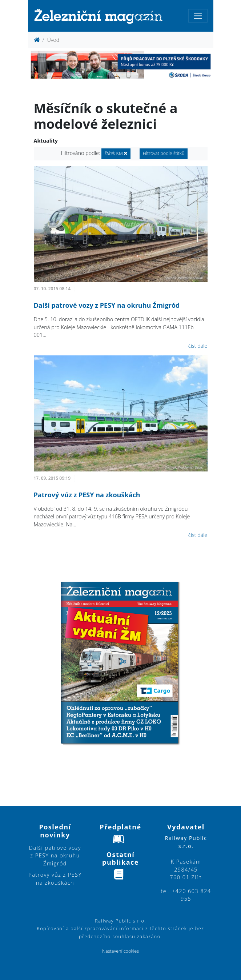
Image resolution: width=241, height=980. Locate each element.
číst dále (198, 346)
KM (116, 153)
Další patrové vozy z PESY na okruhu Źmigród (107, 305)
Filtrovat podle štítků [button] (164, 153)
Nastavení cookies (120, 951)
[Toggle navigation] (198, 16)
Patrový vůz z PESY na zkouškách (87, 495)
